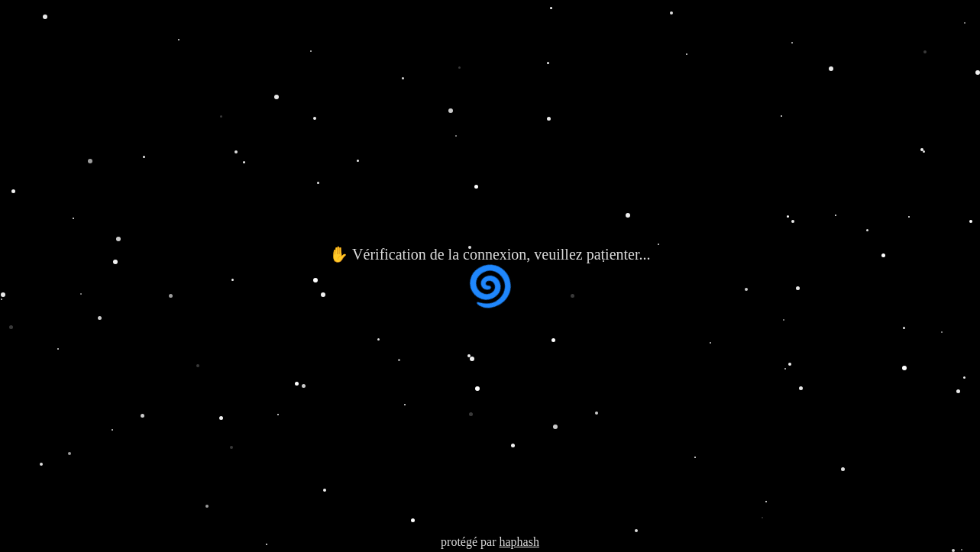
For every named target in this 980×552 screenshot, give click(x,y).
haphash (519, 542)
